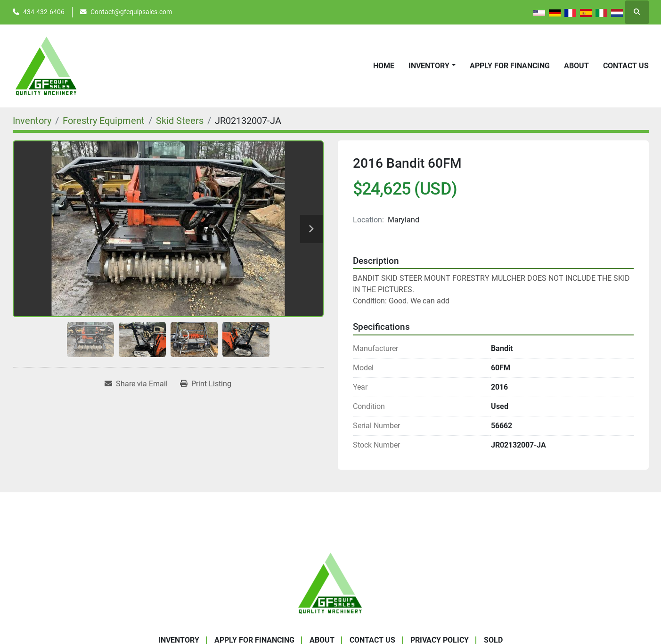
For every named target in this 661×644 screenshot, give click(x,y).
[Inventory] (32, 121)
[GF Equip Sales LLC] (331, 583)
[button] (432, 66)
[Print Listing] (206, 384)
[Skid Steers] (180, 121)
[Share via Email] (136, 384)
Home (384, 66)
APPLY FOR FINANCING (510, 66)
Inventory (429, 66)
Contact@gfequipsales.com (131, 12)
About (576, 66)
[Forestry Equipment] (104, 121)
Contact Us (626, 66)
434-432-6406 (44, 12)
